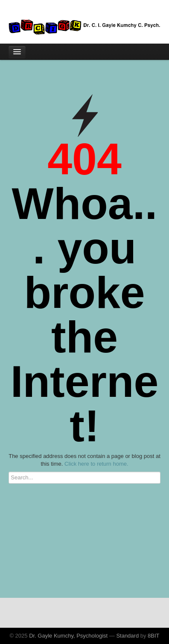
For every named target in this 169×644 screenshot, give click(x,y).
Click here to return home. (96, 464)
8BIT (153, 636)
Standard (127, 636)
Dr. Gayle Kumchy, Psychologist (68, 636)
